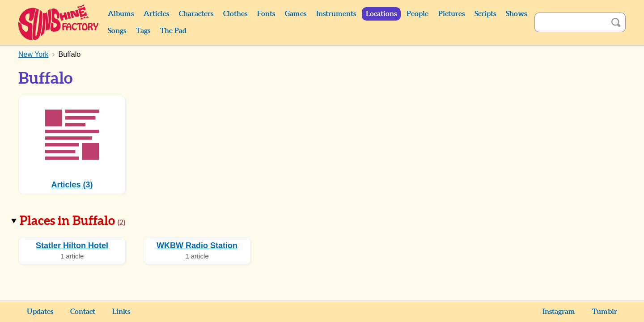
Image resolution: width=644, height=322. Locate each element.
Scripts (485, 14)
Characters (196, 14)
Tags (143, 31)
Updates (40, 312)
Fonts (266, 14)
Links (121, 312)
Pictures (451, 14)
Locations (381, 14)
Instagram (559, 312)
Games (296, 14)
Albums (121, 14)
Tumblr (605, 312)
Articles (156, 14)
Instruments (336, 14)
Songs (117, 31)
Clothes (235, 14)
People (417, 14)
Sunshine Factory (59, 22)
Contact (83, 312)
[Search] (570, 22)
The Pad (173, 31)
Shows (516, 14)
